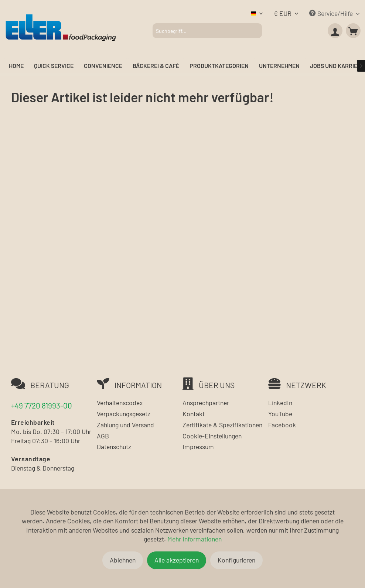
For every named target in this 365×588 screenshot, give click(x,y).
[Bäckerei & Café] (156, 66)
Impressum (198, 447)
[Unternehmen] (279, 66)
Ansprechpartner (206, 403)
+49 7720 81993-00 (42, 405)
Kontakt (194, 414)
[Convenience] (103, 66)
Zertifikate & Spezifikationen (222, 425)
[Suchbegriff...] (207, 31)
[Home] (16, 66)
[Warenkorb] (353, 31)
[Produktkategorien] (219, 66)
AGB (103, 436)
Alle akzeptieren (177, 560)
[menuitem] (207, 31)
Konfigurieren (236, 560)
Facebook (282, 425)
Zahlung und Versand (125, 425)
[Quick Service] (54, 66)
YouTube (280, 414)
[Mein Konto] (335, 31)
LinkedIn (280, 403)
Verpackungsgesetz (124, 414)
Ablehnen (123, 560)
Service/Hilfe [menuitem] (332, 13)
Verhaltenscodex (120, 403)
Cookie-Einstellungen (212, 436)
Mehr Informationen (195, 539)
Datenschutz (114, 447)
